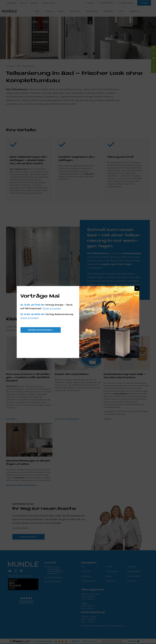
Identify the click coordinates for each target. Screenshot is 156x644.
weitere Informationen (40, 330)
